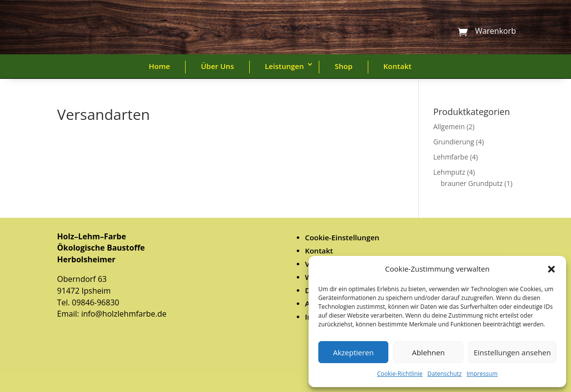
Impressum (482, 374)
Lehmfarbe (451, 157)
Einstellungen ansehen (512, 352)
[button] (551, 269)
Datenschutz (445, 374)
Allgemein (449, 127)
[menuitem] (410, 238)
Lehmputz (449, 172)
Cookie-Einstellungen (342, 237)
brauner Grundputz (472, 183)
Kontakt (397, 66)
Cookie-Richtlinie (400, 374)
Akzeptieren (353, 352)
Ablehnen (428, 352)
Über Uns (217, 66)
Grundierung (454, 142)
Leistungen (285, 66)
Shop (343, 66)
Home (159, 66)
